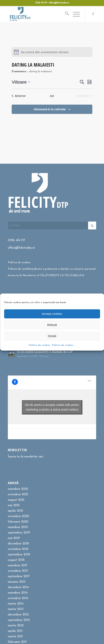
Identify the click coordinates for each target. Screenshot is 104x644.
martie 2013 (16, 609)
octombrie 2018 (18, 549)
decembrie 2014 (18, 587)
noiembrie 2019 (18, 527)
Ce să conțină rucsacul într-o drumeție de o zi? (45, 352)
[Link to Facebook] (93, 14)
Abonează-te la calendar (50, 109)
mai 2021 (14, 506)
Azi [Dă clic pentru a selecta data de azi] (52, 96)
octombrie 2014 (18, 598)
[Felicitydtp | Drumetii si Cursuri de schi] (43, 14)
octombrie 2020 (19, 516)
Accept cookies (52, 314)
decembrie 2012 (18, 615)
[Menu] (74, 14)
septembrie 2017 (19, 577)
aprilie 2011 (15, 631)
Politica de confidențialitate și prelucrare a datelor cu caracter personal (52, 269)
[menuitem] (65, 14)
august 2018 (16, 560)
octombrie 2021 (18, 495)
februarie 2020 (18, 522)
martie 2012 (16, 626)
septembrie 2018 (19, 555)
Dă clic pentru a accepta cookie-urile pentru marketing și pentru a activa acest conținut (52, 407)
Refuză (52, 325)
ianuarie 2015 (17, 582)
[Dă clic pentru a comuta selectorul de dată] (21, 82)
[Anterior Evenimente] (19, 96)
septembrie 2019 (19, 533)
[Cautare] (65, 14)
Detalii (52, 336)
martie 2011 (15, 637)
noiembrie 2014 (18, 593)
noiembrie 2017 (18, 566)
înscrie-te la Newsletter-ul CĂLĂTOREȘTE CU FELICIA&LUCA (46, 275)
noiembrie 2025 (18, 489)
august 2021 (16, 500)
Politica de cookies (40, 345)
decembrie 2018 (18, 544)
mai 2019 (14, 538)
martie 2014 (16, 604)
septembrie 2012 (19, 620)
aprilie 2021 (15, 511)
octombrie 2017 (18, 571)
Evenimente (19, 72)
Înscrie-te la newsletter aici (26, 457)
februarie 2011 (17, 642)
